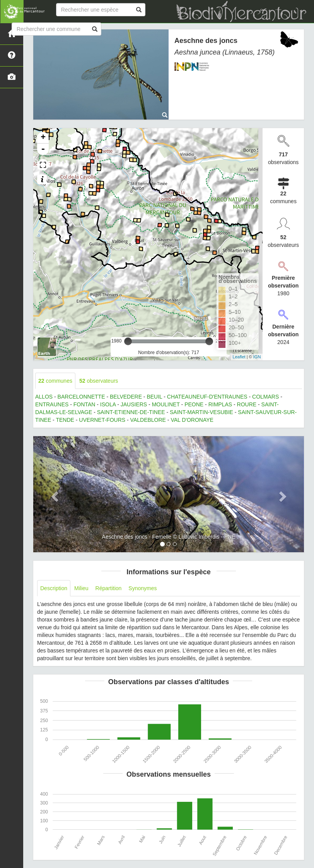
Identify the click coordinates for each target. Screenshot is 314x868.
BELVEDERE (126, 397)
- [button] (43, 149)
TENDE (65, 420)
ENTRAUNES (52, 404)
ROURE (247, 404)
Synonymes (142, 588)
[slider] (128, 341)
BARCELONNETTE (81, 397)
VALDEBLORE (148, 420)
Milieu (81, 588)
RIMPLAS (220, 404)
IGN (257, 357)
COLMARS (265, 397)
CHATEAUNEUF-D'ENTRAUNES (207, 397)
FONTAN (84, 404)
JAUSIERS (134, 404)
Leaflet (239, 357)
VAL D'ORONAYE (192, 420)
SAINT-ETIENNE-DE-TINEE (131, 412)
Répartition (109, 588)
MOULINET (166, 404)
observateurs (99, 381)
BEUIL (154, 397)
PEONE (194, 404)
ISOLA (108, 404)
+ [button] (43, 138)
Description (54, 588)
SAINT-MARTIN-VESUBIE (201, 412)
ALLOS (44, 397)
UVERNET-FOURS (102, 420)
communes (55, 381)
